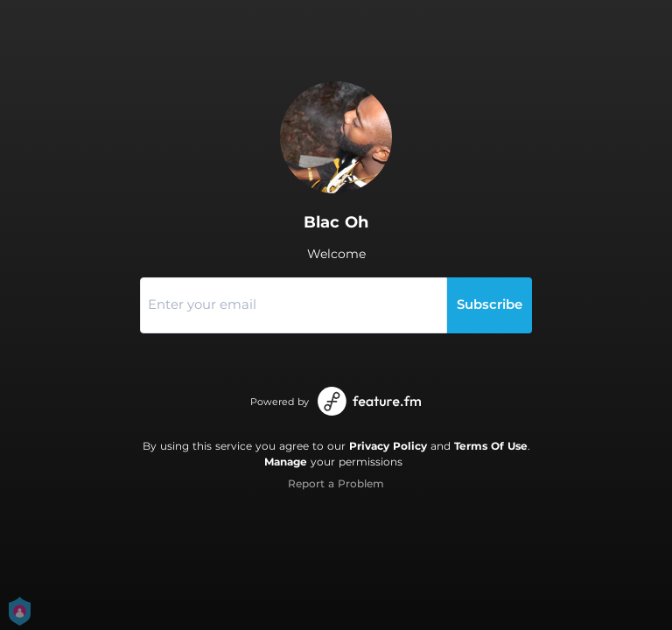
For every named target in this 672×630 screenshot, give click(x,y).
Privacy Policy (388, 446)
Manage (286, 462)
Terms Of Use (491, 446)
